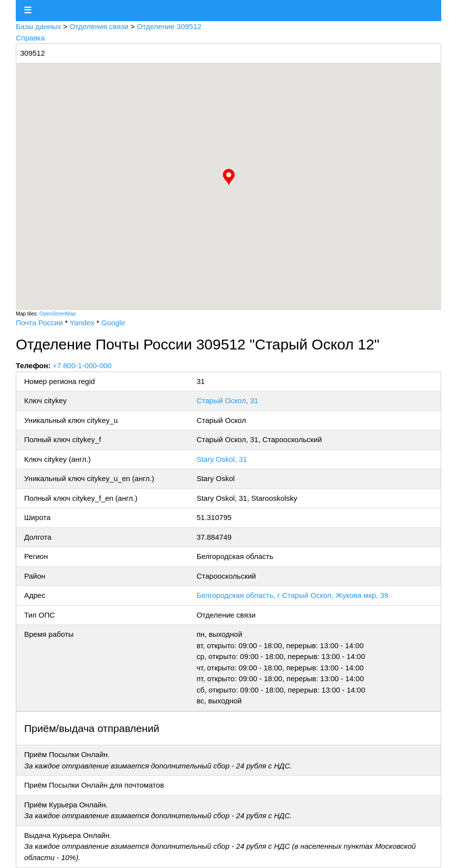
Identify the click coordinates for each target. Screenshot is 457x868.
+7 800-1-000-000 (82, 365)
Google (113, 323)
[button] (229, 177)
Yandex (82, 323)
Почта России (39, 323)
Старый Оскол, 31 (228, 400)
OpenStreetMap (58, 313)
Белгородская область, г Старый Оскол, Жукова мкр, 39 (293, 595)
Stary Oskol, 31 (222, 459)
